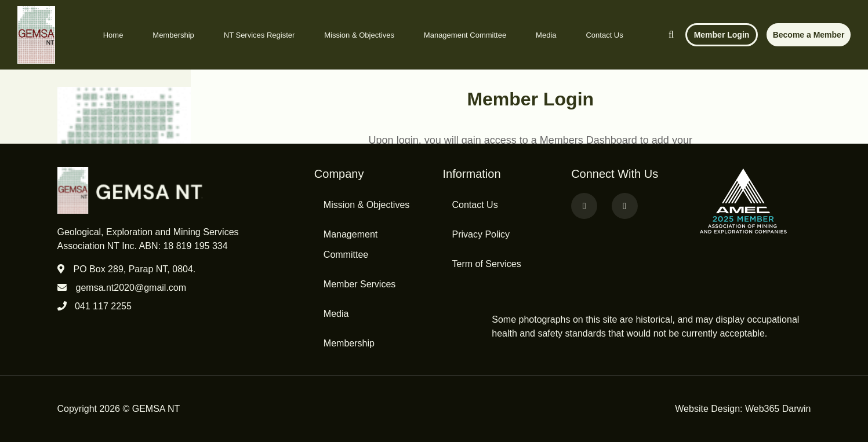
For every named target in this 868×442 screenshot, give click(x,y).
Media (546, 35)
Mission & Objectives (359, 35)
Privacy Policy (481, 234)
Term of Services (486, 264)
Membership (173, 35)
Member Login (722, 35)
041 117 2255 (103, 306)
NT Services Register (259, 35)
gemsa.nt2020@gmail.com (131, 288)
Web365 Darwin (778, 409)
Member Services (359, 284)
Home (113, 35)
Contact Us (604, 35)
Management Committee (465, 35)
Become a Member (809, 35)
